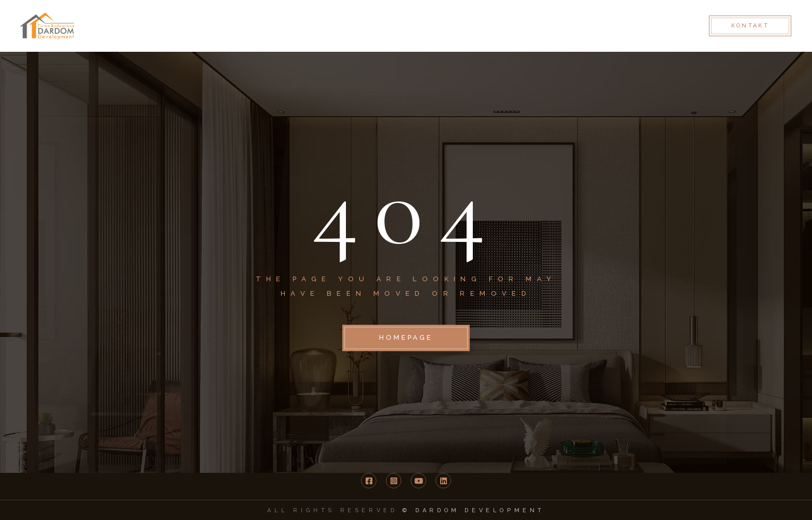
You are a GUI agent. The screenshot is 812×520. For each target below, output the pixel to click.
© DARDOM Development (474, 510)
